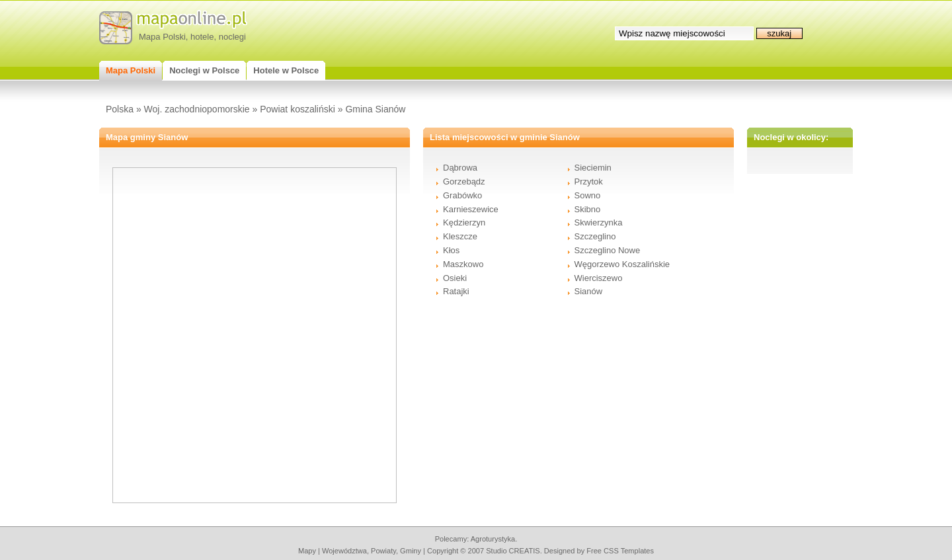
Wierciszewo (599, 278)
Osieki (455, 278)
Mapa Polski (162, 37)
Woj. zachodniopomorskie (197, 109)
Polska (120, 109)
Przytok (589, 181)
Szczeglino (595, 236)
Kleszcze (460, 236)
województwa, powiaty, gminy (372, 551)
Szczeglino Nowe (608, 250)
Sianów (589, 291)
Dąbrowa (460, 168)
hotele (202, 37)
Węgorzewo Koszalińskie (622, 264)
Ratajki (456, 291)
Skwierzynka (599, 222)
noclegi (232, 37)
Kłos (451, 250)
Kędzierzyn (464, 222)
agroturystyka (493, 539)
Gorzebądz (464, 181)
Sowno (588, 195)
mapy (307, 551)
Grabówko (462, 195)
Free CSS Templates (620, 551)
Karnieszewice (471, 209)
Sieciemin (593, 168)
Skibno (588, 209)
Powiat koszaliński (297, 109)
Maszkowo (463, 264)
